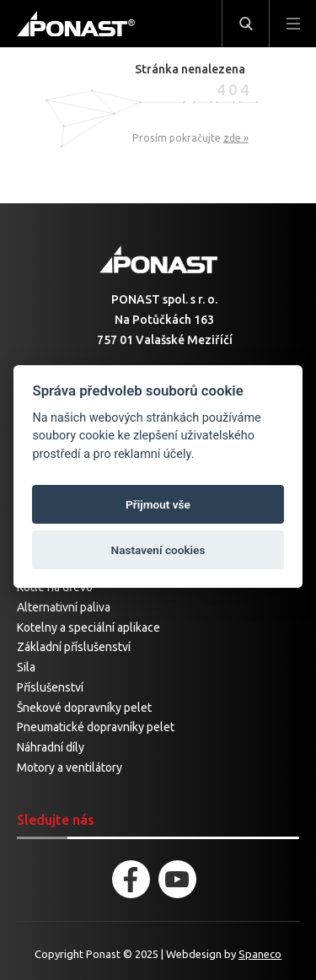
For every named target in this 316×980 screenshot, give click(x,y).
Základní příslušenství (74, 647)
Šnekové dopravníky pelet (84, 708)
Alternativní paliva (64, 607)
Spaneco (260, 954)
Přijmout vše (158, 504)
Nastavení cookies (158, 550)
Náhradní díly (51, 747)
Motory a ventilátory (70, 767)
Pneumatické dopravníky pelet (96, 727)
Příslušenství (50, 687)
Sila (26, 667)
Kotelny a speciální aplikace (88, 627)
